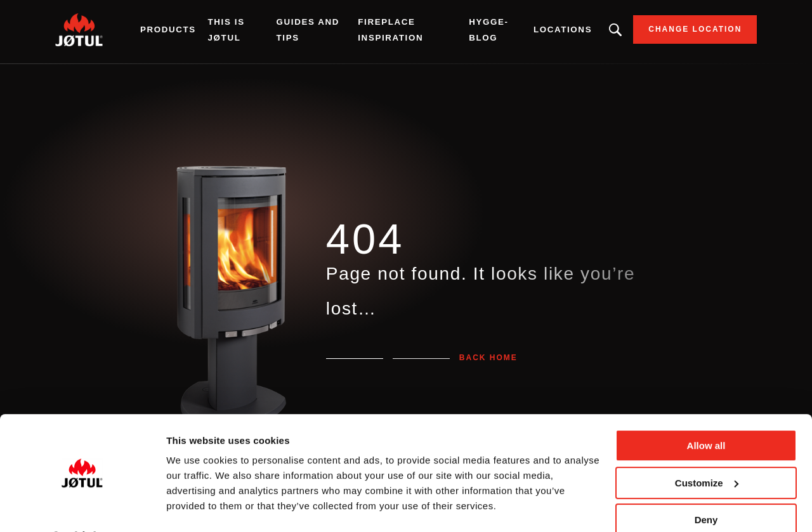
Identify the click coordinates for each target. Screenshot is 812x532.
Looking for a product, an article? (603, 32)
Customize (707, 449)
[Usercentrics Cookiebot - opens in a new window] (82, 507)
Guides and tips (314, 31)
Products (180, 32)
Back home (488, 358)
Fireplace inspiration (391, 31)
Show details (196, 507)
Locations (551, 32)
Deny (706, 486)
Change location (682, 32)
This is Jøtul (238, 31)
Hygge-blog (481, 31)
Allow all (706, 412)
